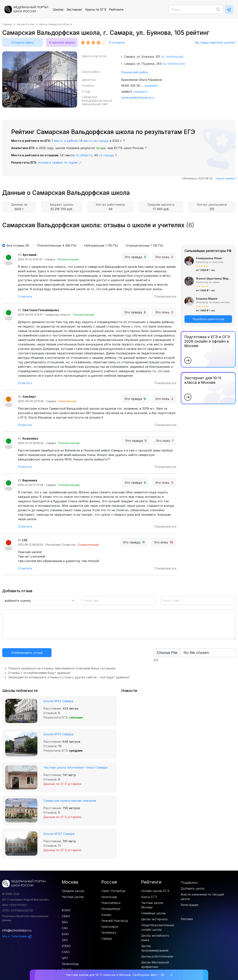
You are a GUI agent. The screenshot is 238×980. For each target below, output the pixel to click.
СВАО (66, 916)
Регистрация (189, 905)
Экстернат (74, 9)
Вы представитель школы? (215, 42)
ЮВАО (66, 946)
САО (65, 928)
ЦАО (65, 958)
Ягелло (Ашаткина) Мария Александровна (214, 278)
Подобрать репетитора (208, 319)
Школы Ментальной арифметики (155, 965)
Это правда (135, 257)
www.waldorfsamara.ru (138, 98)
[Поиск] (196, 9)
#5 (20, 310)
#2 (20, 480)
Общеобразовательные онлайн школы (158, 927)
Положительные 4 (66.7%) (57, 245)
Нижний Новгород (115, 921)
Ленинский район (135, 72)
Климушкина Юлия (209, 258)
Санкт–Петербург (114, 891)
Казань (106, 915)
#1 (19, 540)
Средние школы (73, 891)
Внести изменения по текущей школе (202, 897)
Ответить (25, 296)
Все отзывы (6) (18, 245)
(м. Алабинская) (172, 57)
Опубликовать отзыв (27, 653)
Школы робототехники (157, 956)
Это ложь (164, 257)
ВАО (65, 922)
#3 (20, 438)
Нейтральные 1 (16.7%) (101, 245)
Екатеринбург (111, 909)
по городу (107, 155)
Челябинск (109, 933)
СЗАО (66, 952)
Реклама (187, 919)
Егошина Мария (207, 299)
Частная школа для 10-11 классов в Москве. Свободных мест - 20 (115, 975)
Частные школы (73, 897)
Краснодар (109, 897)
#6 (20, 255)
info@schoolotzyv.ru (17, 930)
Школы (58, 9)
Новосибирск (111, 903)
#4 (20, 397)
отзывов (117, 42)
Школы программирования (155, 948)
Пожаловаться (165, 296)
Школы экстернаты (154, 919)
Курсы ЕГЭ (149, 897)
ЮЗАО (66, 910)
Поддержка (189, 882)
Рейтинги (116, 9)
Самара (107, 938)
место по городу (96, 141)
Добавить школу (193, 888)
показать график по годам (58, 162)
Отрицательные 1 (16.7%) (145, 245)
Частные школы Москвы (152, 905)
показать (151, 86)
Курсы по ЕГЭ (96, 9)
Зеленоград (70, 964)
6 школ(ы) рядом (62, 42)
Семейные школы (153, 913)
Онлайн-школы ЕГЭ (155, 891)
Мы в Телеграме (17, 936)
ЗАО (65, 940)
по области (84, 155)
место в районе (66, 141)
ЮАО (65, 934)
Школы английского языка (155, 938)
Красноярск (110, 927)
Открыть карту (23, 42)
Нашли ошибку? (226, 178)
